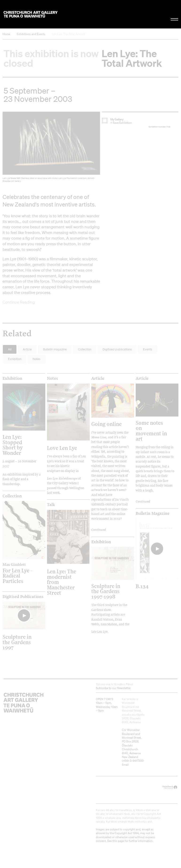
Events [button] (148, 349)
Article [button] (27, 349)
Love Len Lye (62, 448)
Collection (12, 496)
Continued (99, 530)
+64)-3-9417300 (133, 761)
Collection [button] (85, 349)
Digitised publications (23, 597)
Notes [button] (37, 359)
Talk (51, 505)
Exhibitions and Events (31, 34)
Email (125, 765)
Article (98, 378)
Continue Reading (19, 302)
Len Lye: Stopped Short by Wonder (13, 445)
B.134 (142, 586)
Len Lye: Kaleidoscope (62, 478)
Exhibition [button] (15, 359)
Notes (52, 378)
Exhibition (12, 378)
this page (118, 841)
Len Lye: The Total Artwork (69, 34)
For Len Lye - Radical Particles (19, 573)
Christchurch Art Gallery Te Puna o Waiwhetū (31, 14)
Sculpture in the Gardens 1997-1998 (106, 591)
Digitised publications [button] (117, 349)
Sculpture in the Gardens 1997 (17, 642)
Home (6, 34)
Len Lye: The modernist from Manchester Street (62, 582)
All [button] (10, 349)
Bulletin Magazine (153, 513)
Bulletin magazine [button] (55, 349)
